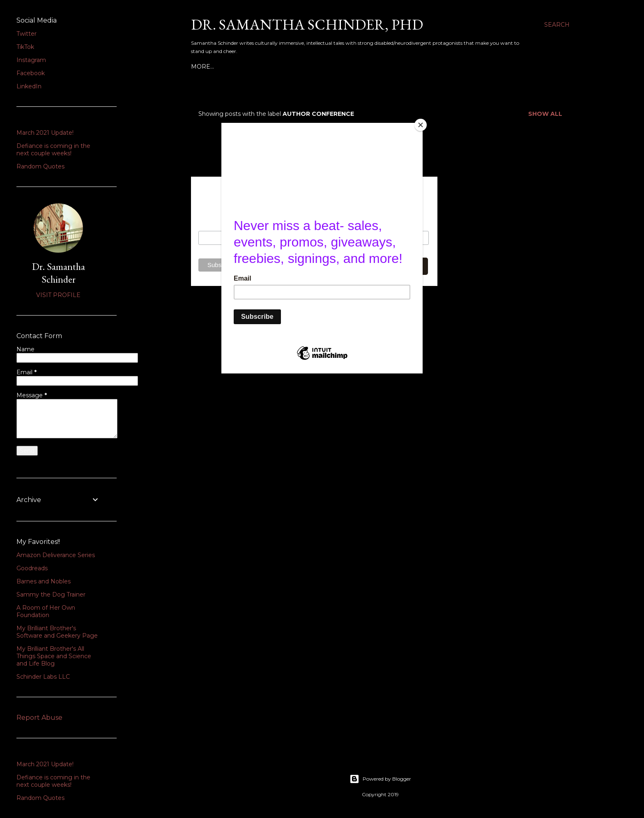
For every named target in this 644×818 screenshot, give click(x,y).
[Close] (421, 125)
